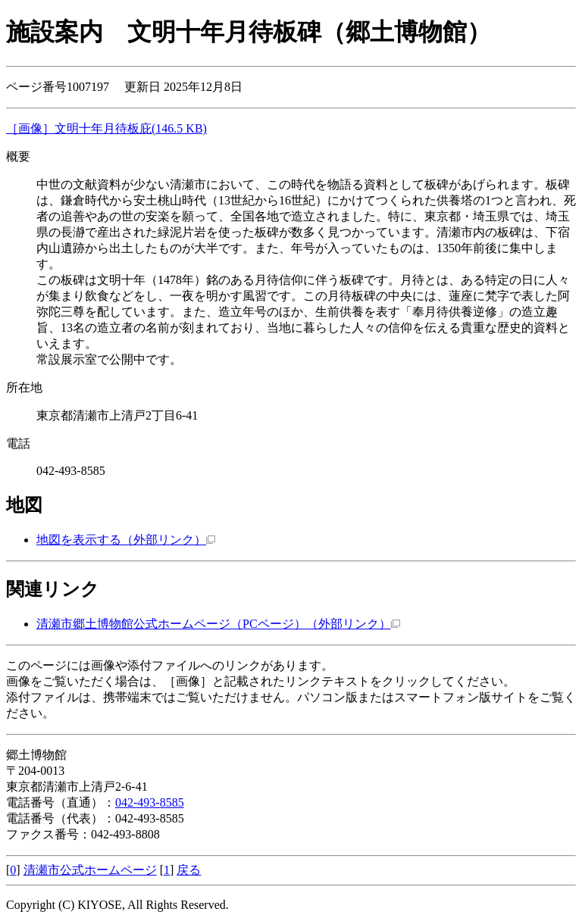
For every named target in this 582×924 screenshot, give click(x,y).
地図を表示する (126, 540)
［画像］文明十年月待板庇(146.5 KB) (106, 128)
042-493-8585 (150, 802)
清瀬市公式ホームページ (90, 870)
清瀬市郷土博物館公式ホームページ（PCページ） (218, 624)
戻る (189, 870)
